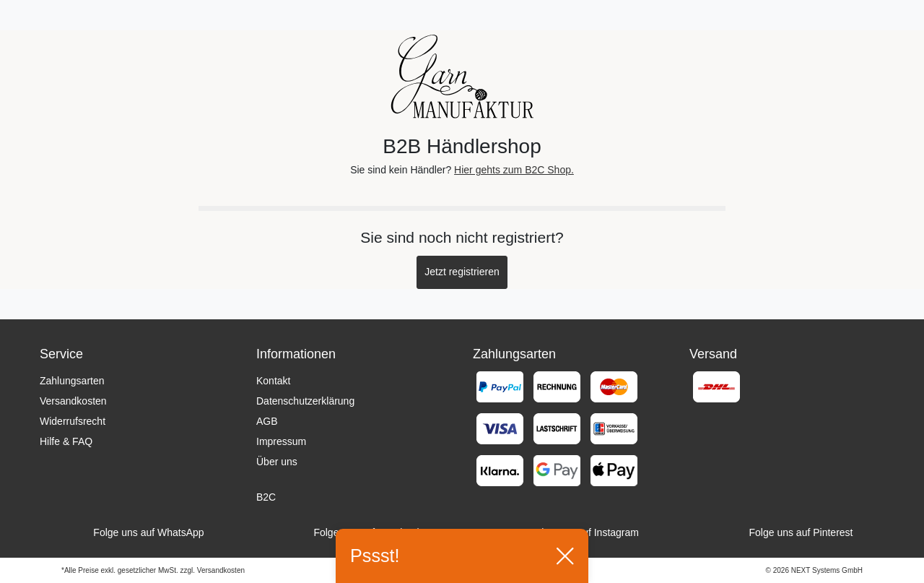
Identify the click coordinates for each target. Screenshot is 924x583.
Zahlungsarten (72, 381)
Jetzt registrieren (462, 272)
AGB (267, 421)
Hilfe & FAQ (66, 441)
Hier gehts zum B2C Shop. (514, 170)
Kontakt (273, 381)
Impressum (281, 441)
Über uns (277, 462)
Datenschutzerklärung (305, 401)
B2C (266, 497)
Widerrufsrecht (73, 421)
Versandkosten (73, 401)
